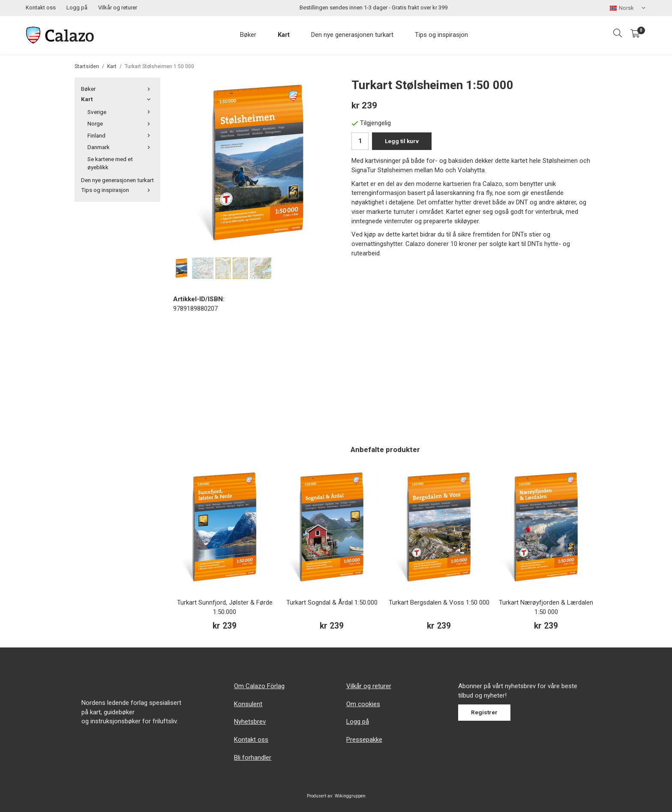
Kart (284, 35)
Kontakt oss (41, 7)
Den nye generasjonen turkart (352, 35)
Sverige (121, 112)
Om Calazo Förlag (259, 686)
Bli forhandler (253, 758)
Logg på (77, 7)
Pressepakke (364, 740)
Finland (121, 135)
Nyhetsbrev (250, 722)
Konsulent (248, 704)
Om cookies (363, 704)
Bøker (248, 35)
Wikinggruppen (350, 796)
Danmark (121, 147)
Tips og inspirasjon (441, 35)
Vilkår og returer (118, 7)
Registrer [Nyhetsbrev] (484, 712)
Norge (121, 123)
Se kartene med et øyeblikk (110, 163)
